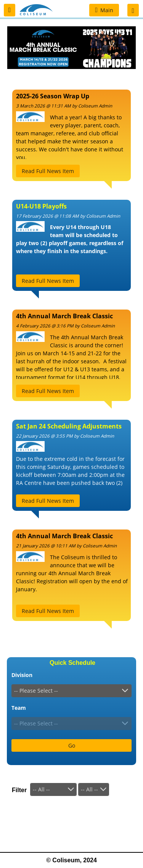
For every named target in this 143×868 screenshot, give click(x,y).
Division (22, 675)
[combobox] (71, 691)
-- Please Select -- (36, 691)
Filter (19, 790)
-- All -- (41, 789)
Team (19, 708)
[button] (10, 10)
